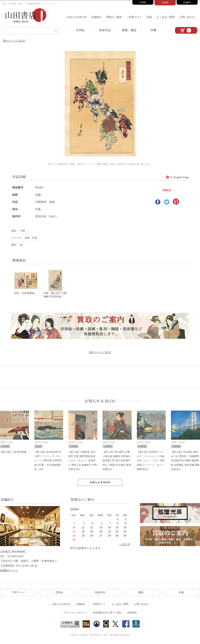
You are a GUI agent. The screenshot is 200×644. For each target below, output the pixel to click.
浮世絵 (80, 30)
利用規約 (132, 613)
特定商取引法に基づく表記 (107, 613)
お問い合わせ (187, 17)
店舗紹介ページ (9, 571)
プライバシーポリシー (75, 613)
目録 (149, 17)
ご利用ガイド (134, 17)
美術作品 (105, 30)
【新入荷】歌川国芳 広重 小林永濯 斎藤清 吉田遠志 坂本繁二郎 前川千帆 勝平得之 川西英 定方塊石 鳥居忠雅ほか (117, 461)
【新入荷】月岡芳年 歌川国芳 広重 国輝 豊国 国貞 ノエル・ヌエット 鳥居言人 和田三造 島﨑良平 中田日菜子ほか (83, 461)
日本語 (165, 3)
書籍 (141, 593)
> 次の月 (125, 545)
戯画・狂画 (31, 238)
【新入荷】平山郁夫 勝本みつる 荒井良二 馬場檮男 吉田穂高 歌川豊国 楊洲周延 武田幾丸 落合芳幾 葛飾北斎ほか (185, 461)
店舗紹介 (96, 17)
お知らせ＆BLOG (77, 17)
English (187, 2)
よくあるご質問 (166, 17)
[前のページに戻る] (14, 41)
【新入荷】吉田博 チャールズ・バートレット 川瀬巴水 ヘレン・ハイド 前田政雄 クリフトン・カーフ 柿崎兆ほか (151, 461)
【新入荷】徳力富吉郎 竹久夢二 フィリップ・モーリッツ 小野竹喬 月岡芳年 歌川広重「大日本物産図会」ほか (48, 461)
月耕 (38, 195)
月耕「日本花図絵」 (25, 293)
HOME (143, 2)
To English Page (177, 177)
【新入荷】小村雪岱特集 (13, 452)
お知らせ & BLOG (100, 401)
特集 (154, 30)
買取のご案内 (114, 17)
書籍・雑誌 (129, 30)
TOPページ (19, 593)
